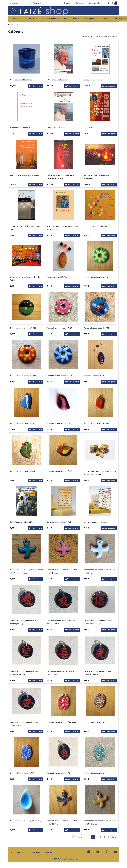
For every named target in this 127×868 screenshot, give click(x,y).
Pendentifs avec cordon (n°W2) (59, 423)
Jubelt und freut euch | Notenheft (97, 226)
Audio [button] (75, 19)
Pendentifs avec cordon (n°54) (96, 773)
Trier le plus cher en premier (105, 37)
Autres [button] (105, 19)
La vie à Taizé (89, 128)
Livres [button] (14, 19)
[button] (114, 3)
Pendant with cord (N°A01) (58, 277)
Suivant (115, 837)
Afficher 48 (86, 37)
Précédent (78, 837)
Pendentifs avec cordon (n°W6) (59, 471)
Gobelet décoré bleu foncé (21, 80)
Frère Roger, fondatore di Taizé (23, 522)
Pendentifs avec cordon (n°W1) (23, 423)
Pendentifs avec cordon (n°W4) (96, 423)
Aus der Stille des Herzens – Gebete (25, 175)
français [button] (67, 3)
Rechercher (37, 3)
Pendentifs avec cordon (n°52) (22, 773)
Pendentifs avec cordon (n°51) (96, 722)
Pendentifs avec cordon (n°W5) (23, 471)
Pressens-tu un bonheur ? (21, 128)
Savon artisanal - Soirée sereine (97, 522)
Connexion (80, 3)
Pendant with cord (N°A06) (94, 376)
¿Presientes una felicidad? (57, 80)
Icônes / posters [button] (90, 19)
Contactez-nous (34, 852)
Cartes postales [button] (29, 19)
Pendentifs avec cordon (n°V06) (60, 376)
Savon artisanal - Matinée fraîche (60, 522)
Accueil (11, 24)
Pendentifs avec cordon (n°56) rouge (62, 722)
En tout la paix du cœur (93, 80)
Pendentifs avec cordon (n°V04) (96, 328)
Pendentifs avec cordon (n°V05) (23, 376)
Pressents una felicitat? (56, 128)
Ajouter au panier (35, 86)
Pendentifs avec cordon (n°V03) (60, 328)
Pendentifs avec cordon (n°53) (59, 773)
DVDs (66, 19)
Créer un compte (94, 3)
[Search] (20, 3)
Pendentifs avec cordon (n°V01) (96, 277)
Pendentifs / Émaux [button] (50, 19)
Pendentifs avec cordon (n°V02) (23, 328)
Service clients (49, 852)
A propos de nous (18, 852)
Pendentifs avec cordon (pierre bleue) (26, 821)
